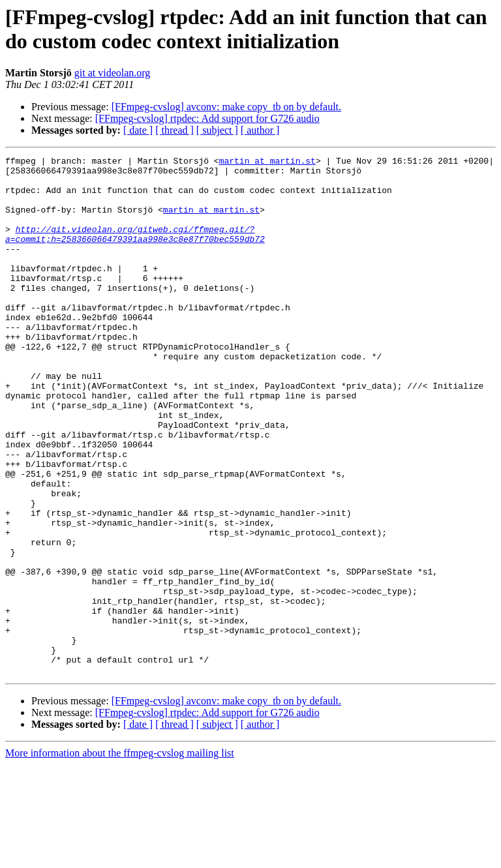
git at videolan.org (113, 73)
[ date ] (138, 130)
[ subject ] (217, 130)
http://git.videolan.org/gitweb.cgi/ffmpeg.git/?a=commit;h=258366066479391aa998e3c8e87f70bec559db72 (135, 250)
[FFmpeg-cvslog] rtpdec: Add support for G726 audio (207, 118)
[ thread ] (175, 130)
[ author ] (260, 130)
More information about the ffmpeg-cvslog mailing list (120, 857)
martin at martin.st (267, 162)
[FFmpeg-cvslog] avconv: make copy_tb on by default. (226, 107)
